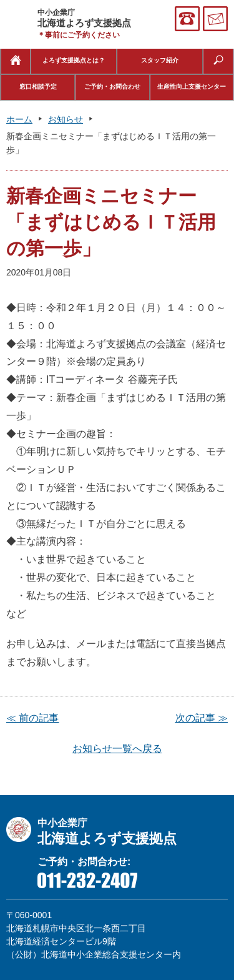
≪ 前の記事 (32, 718)
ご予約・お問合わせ (112, 87)
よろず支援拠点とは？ (74, 60)
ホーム (19, 119)
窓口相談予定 (38, 87)
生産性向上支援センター (192, 87)
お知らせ (66, 119)
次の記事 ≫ (202, 718)
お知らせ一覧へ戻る (117, 749)
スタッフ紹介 (160, 60)
